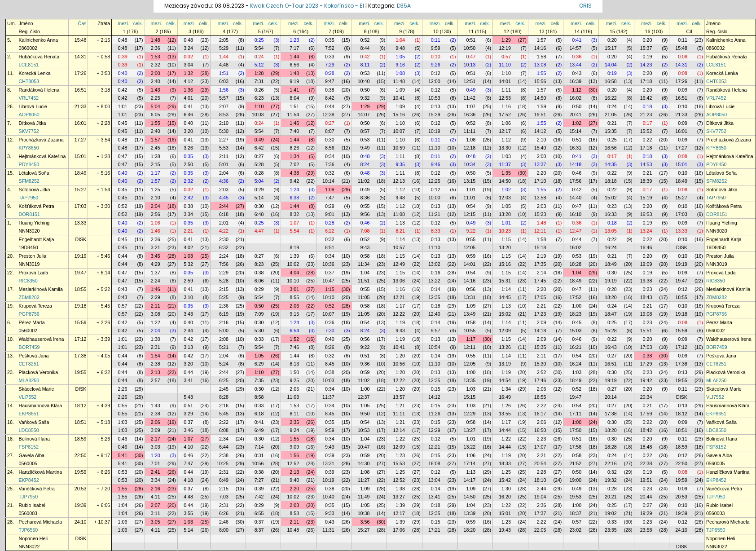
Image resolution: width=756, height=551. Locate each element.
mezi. (123, 23)
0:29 (259, 190)
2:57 (156, 380)
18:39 (646, 181)
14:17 (470, 480)
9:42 (294, 181)
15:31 (505, 281)
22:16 (611, 463)
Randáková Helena (39, 90)
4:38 (294, 173)
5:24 (224, 364)
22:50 (81, 455)
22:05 (540, 530)
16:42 (646, 98)
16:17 (540, 414)
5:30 (224, 131)
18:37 (575, 513)
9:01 (330, 214)
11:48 (399, 81)
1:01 (123, 106)
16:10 (575, 214)
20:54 (540, 463)
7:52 (330, 48)
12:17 (505, 131)
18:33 (505, 463)
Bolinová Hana (34, 439)
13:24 (646, 231)
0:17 (648, 123)
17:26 (81, 73)
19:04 (540, 497)
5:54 (259, 48)
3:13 (188, 347)
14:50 (540, 98)
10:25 (222, 463)
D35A (404, 6)
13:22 (434, 281)
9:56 (365, 214)
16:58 (611, 81)
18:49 (81, 173)
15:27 (81, 190)
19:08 (646, 314)
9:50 (365, 414)
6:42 (259, 148)
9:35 (400, 164)
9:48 (400, 48)
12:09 (505, 331)
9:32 (365, 98)
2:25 (156, 98)
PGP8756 (29, 314)
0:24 (259, 57)
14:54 (505, 380)
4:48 (224, 65)
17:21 (434, 530)
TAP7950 (29, 198)
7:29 (330, 65)
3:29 (188, 414)
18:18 (611, 181)
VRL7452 (29, 98)
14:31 (81, 57)
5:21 (224, 347)
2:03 (224, 190)
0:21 (612, 123)
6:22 (330, 231)
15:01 (81, 156)
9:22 (471, 231)
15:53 (399, 463)
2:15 (156, 164)
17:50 (575, 430)
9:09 (294, 447)
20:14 (611, 397)
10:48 (293, 530)
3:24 (188, 48)
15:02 (611, 198)
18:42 (646, 430)
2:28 (542, 472)
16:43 (611, 347)
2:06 (294, 306)
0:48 (123, 40)
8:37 (259, 530)
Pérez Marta (32, 322)
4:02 (188, 247)
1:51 (224, 73)
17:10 (540, 181)
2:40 (156, 81)
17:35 (540, 264)
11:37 (505, 164)
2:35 (294, 422)
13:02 (434, 264)
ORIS (585, 6)
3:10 (188, 297)
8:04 (294, 98)
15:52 (646, 131)
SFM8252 (29, 181)
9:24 (294, 430)
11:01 (470, 198)
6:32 (224, 247)
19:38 (646, 281)
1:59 (542, 106)
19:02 (611, 513)
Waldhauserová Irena (42, 339)
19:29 (646, 513)
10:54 (434, 347)
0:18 (648, 106)
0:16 (436, 273)
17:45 (540, 281)
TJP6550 (29, 530)
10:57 (399, 247)
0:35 (330, 40)
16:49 (505, 397)
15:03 (575, 331)
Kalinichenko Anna (39, 40)
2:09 (542, 322)
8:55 (294, 297)
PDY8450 (29, 164)
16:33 (611, 214)
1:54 (156, 356)
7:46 (294, 347)
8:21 (400, 231)
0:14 (436, 289)
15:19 (646, 198)
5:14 (259, 198)
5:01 (224, 164)
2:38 (156, 364)
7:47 (330, 198)
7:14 (259, 447)
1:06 (506, 123)
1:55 (542, 73)
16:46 (646, 247)
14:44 (505, 430)
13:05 (611, 231)
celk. (138, 23)
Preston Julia (41, 256)
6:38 (294, 198)
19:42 (646, 380)
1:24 (294, 190)
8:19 (294, 247)
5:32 (188, 264)
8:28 (224, 397)
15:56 (540, 81)
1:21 (400, 406)
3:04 (188, 65)
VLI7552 (28, 397)
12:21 (399, 297)
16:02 (575, 98)
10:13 (470, 65)
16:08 (434, 463)
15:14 (575, 131)
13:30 (505, 148)
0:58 (365, 256)
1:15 (506, 239)
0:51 (471, 40)
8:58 (259, 397)
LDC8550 (29, 430)
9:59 (436, 48)
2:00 (156, 73)
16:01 (81, 123)
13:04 (434, 480)
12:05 (470, 247)
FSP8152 (29, 447)
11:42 (470, 98)
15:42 (505, 480)
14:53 (646, 164)
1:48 (156, 40)
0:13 (436, 106)
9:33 (330, 513)
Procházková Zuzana (41, 140)
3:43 (188, 314)
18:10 (540, 480)
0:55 (365, 206)
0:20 (612, 40)
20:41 (575, 115)
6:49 (259, 430)
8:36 (365, 198)
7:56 (224, 264)
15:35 (611, 131)
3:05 (156, 522)
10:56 (399, 364)
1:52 (294, 339)
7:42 (259, 497)
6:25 (224, 380)
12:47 (575, 231)
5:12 (259, 65)
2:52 (542, 372)
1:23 (294, 40)
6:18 (224, 214)
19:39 (81, 505)
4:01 (188, 98)
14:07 (364, 115)
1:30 (156, 339)
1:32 (188, 73)
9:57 (436, 331)
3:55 (188, 513)
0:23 (612, 206)
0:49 (471, 90)
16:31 (575, 148)
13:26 (505, 347)
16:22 (611, 98)
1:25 (156, 190)
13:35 (470, 380)
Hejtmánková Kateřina (42, 156)
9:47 (330, 81)
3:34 (188, 214)
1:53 (156, 57)
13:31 (470, 297)
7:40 (294, 131)
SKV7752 (29, 131)
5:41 (123, 455)
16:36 (470, 115)
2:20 (542, 173)
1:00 (577, 306)
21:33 (81, 106)
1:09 (400, 90)
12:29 (470, 414)
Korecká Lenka (35, 73)
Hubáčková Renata (39, 57)
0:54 (471, 206)
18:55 (81, 289)
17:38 (81, 356)
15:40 (540, 148)
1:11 (506, 90)
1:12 (577, 90)
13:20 (505, 214)
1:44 (224, 57)
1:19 (400, 322)
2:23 (542, 439)
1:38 (400, 489)
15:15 (470, 397)
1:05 (400, 57)
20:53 (81, 489)
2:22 (542, 406)
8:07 (330, 131)
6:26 (224, 513)
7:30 (330, 331)
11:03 (293, 397)
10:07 (399, 131)
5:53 (224, 148)
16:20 (505, 497)
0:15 (436, 389)
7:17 (294, 48)
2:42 (188, 198)
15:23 (540, 214)
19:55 (81, 372)
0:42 (365, 57)
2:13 (156, 372)
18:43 (646, 297)
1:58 (542, 57)
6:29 (259, 364)
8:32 (294, 214)
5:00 (224, 331)
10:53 (434, 98)
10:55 (470, 331)
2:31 (156, 347)
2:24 (224, 256)
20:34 (646, 397)
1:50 (294, 372)
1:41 (294, 90)
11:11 (470, 131)
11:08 (399, 214)
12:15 (470, 214)
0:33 (330, 57)
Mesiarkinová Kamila (41, 289)
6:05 (156, 115)
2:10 (224, 123)
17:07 (540, 447)
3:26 (188, 148)
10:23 (505, 231)
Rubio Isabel (32, 505)
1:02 (577, 123)
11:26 (434, 414)
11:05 (364, 297)
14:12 (540, 131)
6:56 (294, 65)
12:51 (470, 81)
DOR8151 (29, 214)
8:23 (259, 264)
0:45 (123, 123)
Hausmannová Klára (41, 406)
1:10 (506, 73)
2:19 (542, 256)
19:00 (575, 480)
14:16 (540, 48)
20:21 (611, 497)
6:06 (259, 281)
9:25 (294, 380)
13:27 (470, 430)
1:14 (400, 239)
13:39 (470, 513)
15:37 (646, 48)
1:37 (156, 273)
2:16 (224, 322)
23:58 (646, 530)
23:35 (611, 530)
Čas (82, 23)
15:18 (540, 247)
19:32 (611, 480)
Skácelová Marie (37, 389)
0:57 (506, 57)
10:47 (328, 281)
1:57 (542, 40)
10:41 (399, 98)
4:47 (259, 231)
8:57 (365, 131)
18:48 (646, 447)
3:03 (156, 447)
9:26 (436, 65)
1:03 (506, 156)
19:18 (81, 306)
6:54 (294, 331)
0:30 (330, 140)
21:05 (611, 115)
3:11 (156, 513)
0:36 (577, 57)
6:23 (259, 98)
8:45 (330, 364)
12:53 (505, 98)
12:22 (399, 314)
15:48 (81, 40)
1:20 (400, 356)
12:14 (399, 430)
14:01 (505, 81)
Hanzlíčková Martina (41, 472)
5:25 (224, 297)
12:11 (540, 231)
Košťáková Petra (37, 206)
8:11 (365, 65)
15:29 (434, 115)
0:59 (471, 256)
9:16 (400, 65)
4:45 (224, 198)
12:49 (399, 264)
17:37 (540, 513)
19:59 (81, 472)
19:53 (575, 497)
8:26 (294, 148)
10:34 (470, 164)
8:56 (330, 148)
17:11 (575, 414)
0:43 (577, 73)
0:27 (330, 123)
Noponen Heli (43, 538)
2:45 (156, 148)
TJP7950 (29, 497)
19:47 (81, 273)
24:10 (81, 522)
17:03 (81, 206)
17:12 (81, 339)
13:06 (399, 281)
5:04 (156, 106)
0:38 (330, 90)
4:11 (156, 497)
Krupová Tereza (35, 306)
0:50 (365, 90)
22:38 (646, 463)
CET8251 (29, 364)
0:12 (436, 73)
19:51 (540, 115)
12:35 (434, 297)
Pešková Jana (34, 356)
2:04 (224, 173)
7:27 (259, 480)
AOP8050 (29, 115)
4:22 (224, 231)
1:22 (156, 322)
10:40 (364, 81)
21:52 (575, 463)
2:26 (123, 389)
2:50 (188, 164)
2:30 (224, 239)
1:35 (506, 173)
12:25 (434, 181)
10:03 (258, 115)
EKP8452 (29, 480)
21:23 (646, 115)
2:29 (224, 273)
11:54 (293, 115)
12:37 (364, 397)
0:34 (330, 156)
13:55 (505, 414)
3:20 (188, 131)
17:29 (646, 364)
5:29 (224, 48)
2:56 (156, 214)
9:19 (294, 81)
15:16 (399, 115)
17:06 (399, 530)
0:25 (259, 40)
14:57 (575, 48)
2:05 (224, 40)
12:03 (505, 198)
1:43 (156, 90)
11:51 (364, 281)
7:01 (156, 463)
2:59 (188, 281)
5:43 (188, 397)
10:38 (364, 513)
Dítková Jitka (33, 123)
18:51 (81, 422)
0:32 (188, 57)
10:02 (293, 264)
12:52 (293, 463)
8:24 (365, 164)
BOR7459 (29, 347)
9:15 (294, 314)
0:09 (683, 90)
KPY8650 (29, 148)
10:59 (399, 148)
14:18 (575, 164)
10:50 (470, 48)
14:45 (505, 297)
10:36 (328, 264)
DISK (81, 239)
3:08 (156, 314)
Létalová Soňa (34, 173)
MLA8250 (29, 380)
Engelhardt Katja (37, 239)
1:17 (156, 173)
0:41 (577, 40)
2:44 (224, 206)
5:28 (259, 164)
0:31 (259, 455)
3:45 (156, 256)
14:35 (611, 164)
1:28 (259, 73)
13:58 (540, 198)
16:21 (575, 347)
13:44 (575, 65)
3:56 (365, 522)
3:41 (188, 380)
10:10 (293, 281)
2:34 (224, 439)
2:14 (542, 273)
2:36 (156, 48)
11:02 (364, 181)
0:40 (123, 73)
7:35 (259, 380)
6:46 (188, 115)
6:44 (224, 447)
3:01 (294, 289)
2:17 (156, 439)
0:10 (436, 57)
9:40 (294, 480)
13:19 (505, 364)
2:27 (224, 140)
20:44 (646, 497)
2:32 (156, 65)
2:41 (156, 472)
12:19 (505, 48)
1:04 (400, 40)
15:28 (611, 331)
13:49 (470, 314)
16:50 (540, 430)
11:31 (328, 530)
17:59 (646, 414)
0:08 (683, 57)
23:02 (575, 530)
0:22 (648, 140)
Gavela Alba (32, 455)
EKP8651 (29, 414)
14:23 (646, 65)
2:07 (224, 106)
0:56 (471, 289)
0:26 (259, 90)
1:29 (506, 40)
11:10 (505, 65)
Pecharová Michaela (41, 522)
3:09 (156, 430)
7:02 (294, 164)
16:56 (611, 148)
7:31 (259, 81)
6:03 (224, 81)
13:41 (434, 497)
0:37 (330, 273)
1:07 (471, 106)
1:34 (294, 156)
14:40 (575, 198)
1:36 (188, 90)
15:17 (611, 48)
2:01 (224, 223)
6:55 (259, 513)
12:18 (470, 148)
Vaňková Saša (34, 422)
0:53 (365, 73)
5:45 (224, 414)
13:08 (540, 65)
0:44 (330, 106)
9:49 (365, 148)
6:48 (259, 214)
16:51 (81, 90)
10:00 (434, 198)
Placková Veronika (39, 372)
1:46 (294, 123)
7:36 (330, 164)
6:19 (224, 314)
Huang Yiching (43, 223)
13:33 (81, 223)
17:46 (540, 380)
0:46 (577, 173)
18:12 (81, 406)
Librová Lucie (33, 106)
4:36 (224, 181)
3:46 (188, 430)
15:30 (540, 364)
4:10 (188, 447)
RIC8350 (28, 281)
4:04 (294, 273)
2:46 (224, 522)
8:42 (330, 98)
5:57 (224, 98)
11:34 (364, 264)
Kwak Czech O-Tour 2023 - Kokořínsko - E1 (307, 6)
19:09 (646, 264)
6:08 (224, 430)
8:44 (365, 48)
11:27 (364, 480)
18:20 (611, 297)
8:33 (436, 231)
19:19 (81, 256)
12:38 (328, 115)
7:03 (224, 497)
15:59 (81, 322)
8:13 (294, 364)
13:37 (540, 164)
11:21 (434, 214)
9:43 (365, 247)
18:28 (575, 264)
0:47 (471, 57)
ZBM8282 (29, 297)
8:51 (330, 247)
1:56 (224, 90)
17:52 (505, 115)
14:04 (611, 65)
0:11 (436, 40)
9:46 (436, 164)
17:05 (540, 297)
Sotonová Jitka (35, 190)
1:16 (506, 106)
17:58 (575, 447)
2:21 (188, 231)
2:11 (224, 156)
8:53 (224, 115)
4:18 (188, 480)
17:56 (575, 181)
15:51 (646, 331)
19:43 (505, 530)
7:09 (259, 314)
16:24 (611, 247)
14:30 (364, 463)
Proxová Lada (34, 273)
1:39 (294, 256)
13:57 (399, 397)
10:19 (434, 131)
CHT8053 (29, 81)
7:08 (365, 231)
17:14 (470, 463)
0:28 (330, 73)
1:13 (400, 223)
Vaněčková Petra (37, 489)
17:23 (540, 314)
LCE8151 (29, 65)
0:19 (648, 57)
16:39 (575, 81)
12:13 (399, 181)
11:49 (364, 497)
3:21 (156, 247)
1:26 (506, 406)
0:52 (365, 40)
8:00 (224, 530)
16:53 (646, 214)
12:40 (434, 314)
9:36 (365, 364)
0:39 (123, 57)
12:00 (434, 81)
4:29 (156, 264)
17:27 (81, 140)
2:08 (224, 339)
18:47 (611, 314)
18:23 (575, 314)
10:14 (328, 181)
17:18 (646, 81)
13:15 (470, 181)
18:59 (81, 439)
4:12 (188, 81)
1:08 (400, 73)
